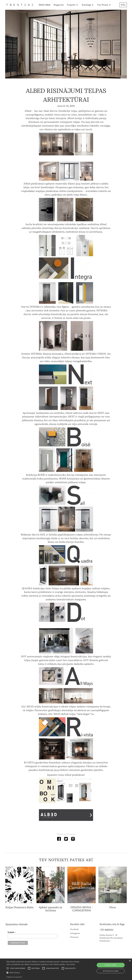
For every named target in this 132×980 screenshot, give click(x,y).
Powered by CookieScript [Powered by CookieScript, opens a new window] (14, 977)
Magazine (59, 5)
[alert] (66, 969)
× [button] (130, 961)
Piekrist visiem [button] (111, 965)
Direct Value (45, 5)
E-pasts (12, 932)
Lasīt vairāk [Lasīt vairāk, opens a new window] (71, 964)
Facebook (74, 929)
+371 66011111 (106, 930)
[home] (20, 5)
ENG (123, 5)
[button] (73, 5)
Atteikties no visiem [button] (111, 971)
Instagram (75, 933)
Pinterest (74, 937)
